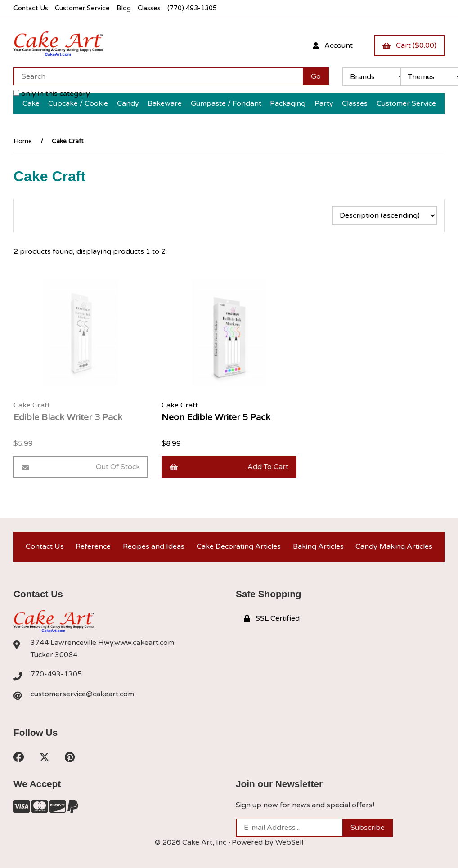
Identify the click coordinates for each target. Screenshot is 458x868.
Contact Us (31, 8)
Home (23, 141)
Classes (149, 8)
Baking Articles (318, 546)
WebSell (289, 842)
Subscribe (368, 828)
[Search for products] (158, 76)
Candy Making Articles (394, 546)
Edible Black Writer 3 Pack (68, 417)
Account (333, 45)
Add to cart (229, 467)
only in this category (52, 94)
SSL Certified (272, 618)
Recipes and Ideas (154, 546)
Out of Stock (81, 467)
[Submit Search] (316, 76)
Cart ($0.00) (409, 45)
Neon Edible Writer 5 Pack (216, 417)
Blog (124, 8)
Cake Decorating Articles (239, 546)
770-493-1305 (56, 674)
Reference (93, 546)
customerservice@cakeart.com (82, 694)
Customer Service (82, 8)
